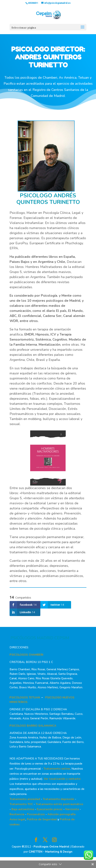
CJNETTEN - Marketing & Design (51, 852)
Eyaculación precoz (50, 809)
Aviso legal (17, 819)
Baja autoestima (23, 809)
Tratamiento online (57, 769)
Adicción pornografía (61, 814)
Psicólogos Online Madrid (51, 847)
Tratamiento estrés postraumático (59, 804)
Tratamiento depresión (58, 799)
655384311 (33, 3)
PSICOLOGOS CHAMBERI (26, 655)
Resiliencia (17, 814)
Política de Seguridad (42, 819)
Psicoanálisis (36, 814)
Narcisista (72, 809)
